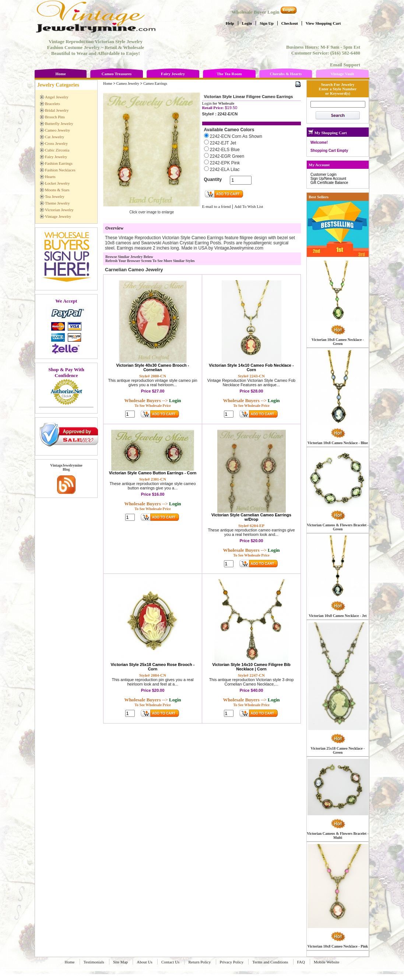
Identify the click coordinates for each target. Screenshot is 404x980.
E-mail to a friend (217, 206)
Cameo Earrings (155, 83)
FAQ (301, 962)
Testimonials (94, 962)
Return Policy (199, 962)
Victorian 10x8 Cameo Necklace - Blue (338, 443)
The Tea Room (229, 74)
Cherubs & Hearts (286, 74)
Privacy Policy (232, 962)
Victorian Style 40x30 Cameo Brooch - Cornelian (153, 367)
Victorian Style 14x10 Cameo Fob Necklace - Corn (251, 367)
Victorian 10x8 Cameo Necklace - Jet (338, 616)
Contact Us (170, 962)
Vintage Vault (342, 74)
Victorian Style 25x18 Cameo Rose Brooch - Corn (153, 667)
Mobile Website (327, 962)
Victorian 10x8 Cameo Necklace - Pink (338, 946)
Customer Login (324, 175)
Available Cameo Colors (229, 130)
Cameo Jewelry (128, 83)
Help (230, 23)
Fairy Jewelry (173, 74)
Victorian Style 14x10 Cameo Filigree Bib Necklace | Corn (251, 667)
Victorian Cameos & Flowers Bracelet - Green (338, 527)
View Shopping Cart (323, 23)
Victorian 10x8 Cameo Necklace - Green (338, 342)
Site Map (120, 962)
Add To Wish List (249, 206)
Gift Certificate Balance (329, 183)
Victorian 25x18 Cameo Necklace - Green (338, 750)
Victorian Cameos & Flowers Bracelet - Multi (338, 836)
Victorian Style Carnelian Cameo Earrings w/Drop (251, 517)
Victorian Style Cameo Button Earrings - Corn (153, 473)
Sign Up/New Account (328, 179)
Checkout (290, 23)
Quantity (213, 179)
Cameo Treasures (117, 74)
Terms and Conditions (270, 962)
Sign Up (267, 23)
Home (60, 74)
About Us (144, 962)
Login (247, 23)
